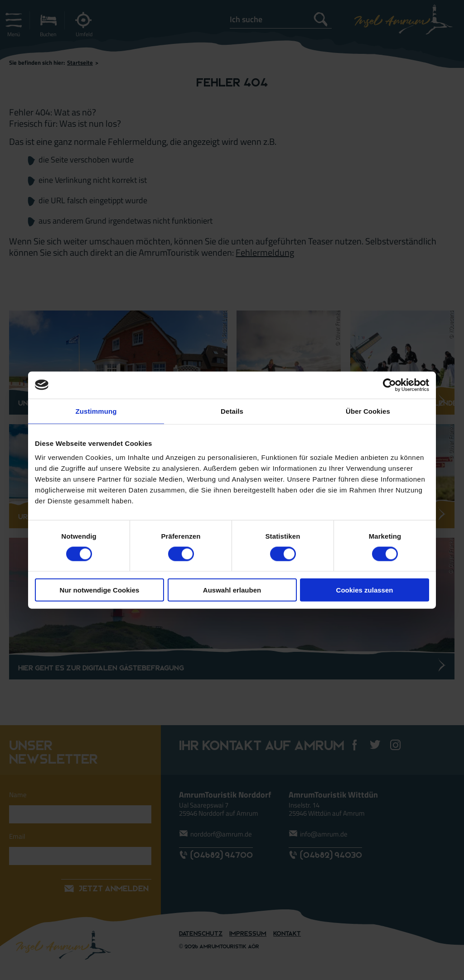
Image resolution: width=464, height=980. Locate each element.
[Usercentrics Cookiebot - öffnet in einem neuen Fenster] (389, 385)
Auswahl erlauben (232, 590)
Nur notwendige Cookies (100, 590)
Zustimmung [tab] (96, 411)
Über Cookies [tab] (368, 411)
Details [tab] (232, 411)
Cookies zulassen (365, 590)
